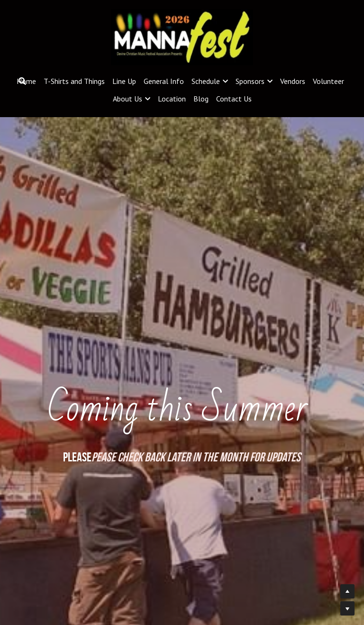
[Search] (22, 81)
